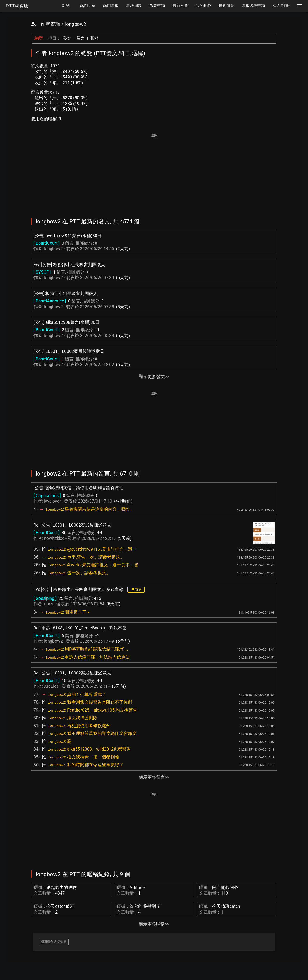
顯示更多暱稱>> (154, 924)
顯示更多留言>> (154, 777)
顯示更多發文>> (154, 376)
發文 (67, 38)
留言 (81, 38)
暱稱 (94, 38)
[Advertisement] (154, 172)
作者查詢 (50, 24)
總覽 (39, 38)
